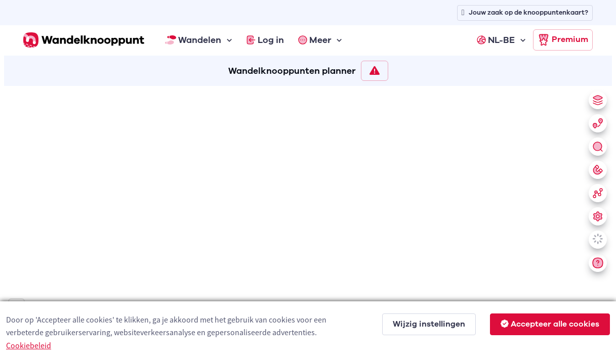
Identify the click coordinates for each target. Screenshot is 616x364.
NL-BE (496, 40)
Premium (563, 40)
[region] (308, 223)
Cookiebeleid (29, 345)
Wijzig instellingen (429, 324)
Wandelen (193, 40)
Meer (315, 40)
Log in (265, 40)
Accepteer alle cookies (550, 324)
